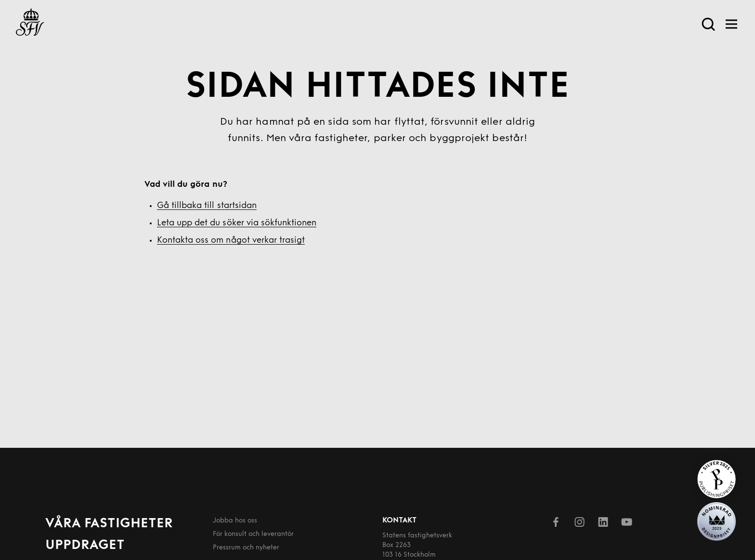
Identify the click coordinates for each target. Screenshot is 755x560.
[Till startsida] (30, 24)
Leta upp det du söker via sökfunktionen (237, 223)
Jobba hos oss (235, 521)
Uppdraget (85, 546)
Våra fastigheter (109, 524)
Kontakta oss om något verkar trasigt (231, 241)
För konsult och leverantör (253, 534)
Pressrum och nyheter (246, 548)
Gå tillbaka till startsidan (207, 206)
